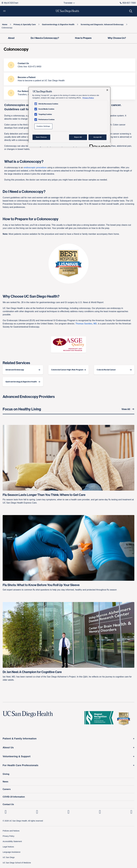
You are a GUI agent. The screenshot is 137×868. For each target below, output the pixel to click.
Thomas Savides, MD (86, 324)
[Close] (107, 90)
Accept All (97, 137)
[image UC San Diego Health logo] (68, 11)
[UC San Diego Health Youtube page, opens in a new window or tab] (100, 812)
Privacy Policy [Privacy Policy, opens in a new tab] (88, 98)
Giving (6, 774)
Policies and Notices (11, 831)
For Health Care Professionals (21, 765)
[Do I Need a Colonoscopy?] (45, 38)
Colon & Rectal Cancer (106, 370)
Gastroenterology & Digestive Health (21, 382)
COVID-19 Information (14, 797)
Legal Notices (8, 847)
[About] (11, 38)
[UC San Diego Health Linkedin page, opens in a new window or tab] (6, 812)
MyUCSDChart (10, 3)
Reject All (78, 137)
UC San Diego (9, 857)
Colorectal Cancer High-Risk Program (67, 370)
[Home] (5, 24)
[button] (4, 11)
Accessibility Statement (12, 841)
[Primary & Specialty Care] (25, 24)
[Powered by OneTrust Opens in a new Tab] (99, 145)
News (5, 782)
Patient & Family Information (20, 739)
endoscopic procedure (35, 167)
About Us (8, 748)
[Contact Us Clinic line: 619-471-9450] (70, 65)
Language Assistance (12, 852)
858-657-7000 (128, 3)
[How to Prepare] (83, 38)
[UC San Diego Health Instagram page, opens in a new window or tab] (37, 812)
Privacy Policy (8, 836)
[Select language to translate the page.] (68, 3)
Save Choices (41, 137)
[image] (68, 345)
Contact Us (8, 804)
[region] (69, 117)
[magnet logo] (100, 719)
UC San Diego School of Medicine (17, 863)
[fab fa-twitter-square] (131, 812)
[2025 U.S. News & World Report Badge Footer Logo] (124, 719)
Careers (7, 789)
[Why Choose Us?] (117, 38)
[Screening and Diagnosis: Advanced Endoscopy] (102, 24)
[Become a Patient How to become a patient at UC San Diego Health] (70, 79)
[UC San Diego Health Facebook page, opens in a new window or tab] (69, 812)
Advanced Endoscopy (15, 370)
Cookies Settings (43, 126)
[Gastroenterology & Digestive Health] (58, 24)
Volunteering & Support (17, 756)
